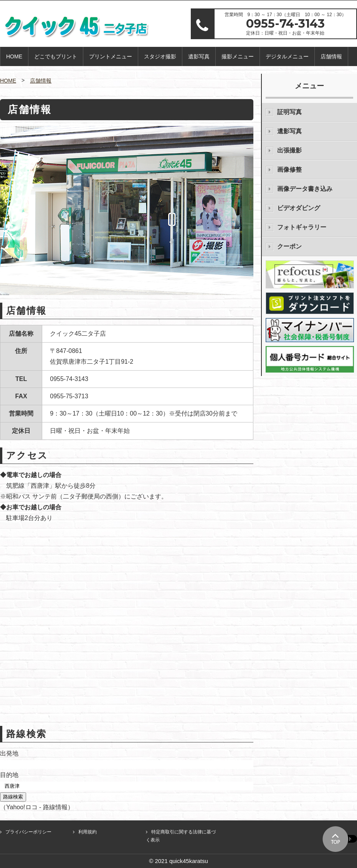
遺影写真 (199, 56)
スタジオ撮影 (160, 56)
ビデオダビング (299, 208)
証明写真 (289, 112)
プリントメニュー (111, 56)
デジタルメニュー (287, 56)
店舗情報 (331, 56)
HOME (14, 56)
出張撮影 (289, 150)
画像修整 (289, 170)
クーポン (289, 246)
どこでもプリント (56, 56)
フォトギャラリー (302, 227)
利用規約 (88, 832)
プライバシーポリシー (28, 832)
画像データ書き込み (305, 189)
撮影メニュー (238, 56)
